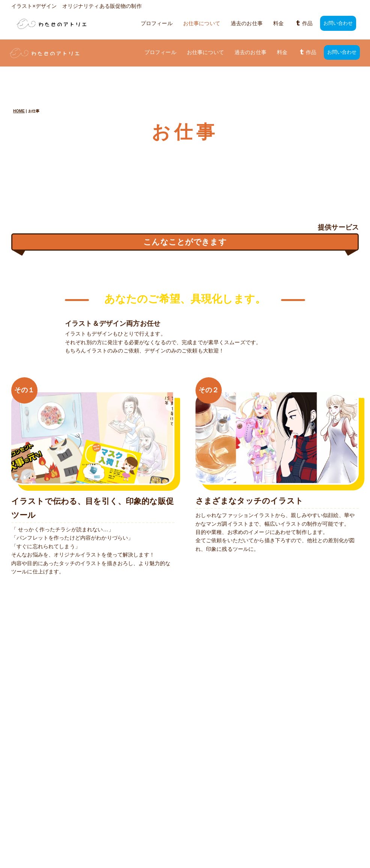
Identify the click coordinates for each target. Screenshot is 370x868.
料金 (278, 23)
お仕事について (202, 23)
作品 (304, 23)
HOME (19, 84)
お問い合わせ (338, 23)
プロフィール (157, 23)
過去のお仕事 (247, 23)
